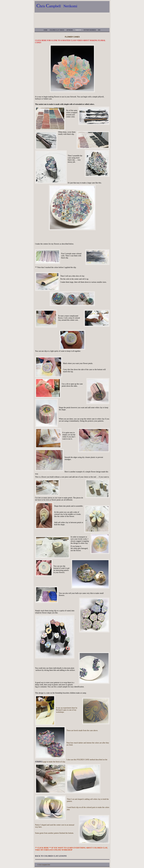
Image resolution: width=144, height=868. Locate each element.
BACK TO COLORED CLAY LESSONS (51, 856)
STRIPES (39, 762)
